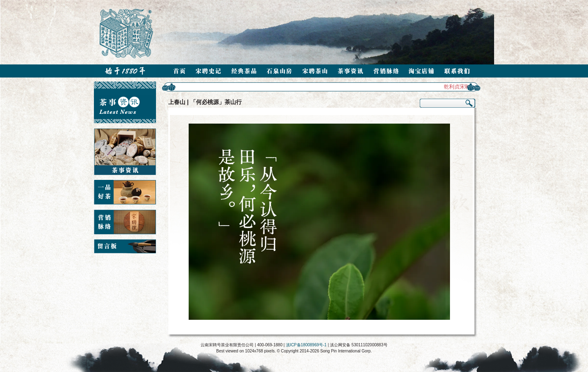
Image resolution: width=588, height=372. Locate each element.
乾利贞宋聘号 (461, 87)
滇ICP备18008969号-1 (306, 345)
